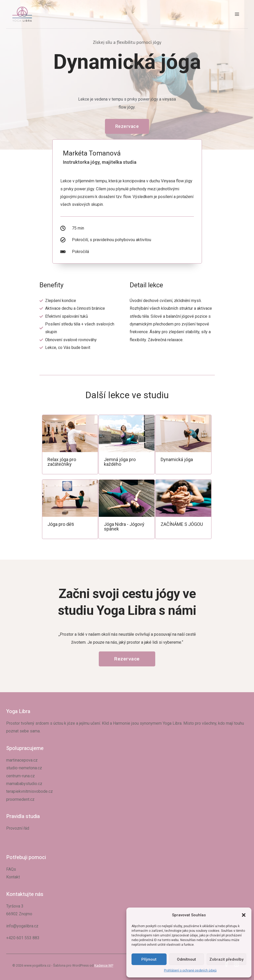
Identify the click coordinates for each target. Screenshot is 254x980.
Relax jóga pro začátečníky (62, 462)
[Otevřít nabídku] (237, 14)
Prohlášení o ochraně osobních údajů (190, 970)
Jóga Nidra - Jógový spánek (124, 526)
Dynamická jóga (177, 459)
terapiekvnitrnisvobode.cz (30, 791)
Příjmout (149, 959)
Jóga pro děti (61, 524)
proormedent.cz (20, 799)
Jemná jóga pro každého (120, 462)
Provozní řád (18, 828)
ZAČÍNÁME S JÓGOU (182, 524)
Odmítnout (186, 959)
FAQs (11, 869)
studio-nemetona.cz (24, 768)
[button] (244, 915)
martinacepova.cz (22, 760)
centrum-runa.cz (21, 776)
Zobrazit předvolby (226, 959)
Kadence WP (104, 965)
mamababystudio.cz (24, 784)
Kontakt (13, 877)
